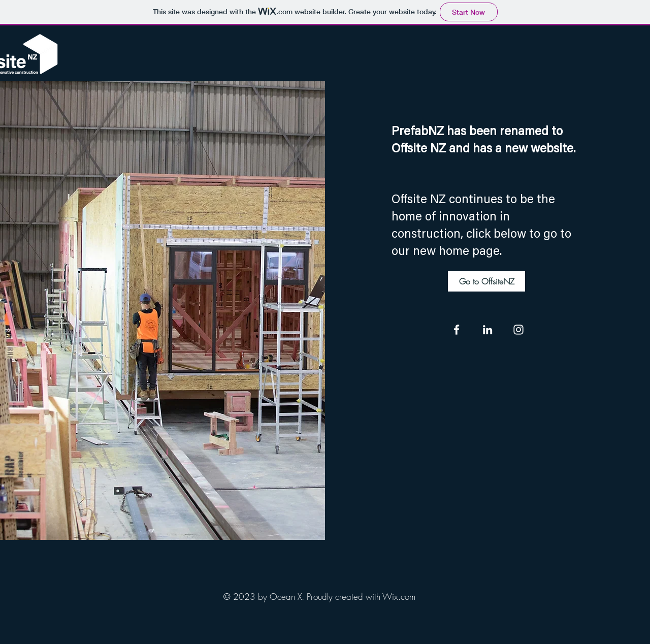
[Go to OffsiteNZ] (486, 281)
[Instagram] (518, 330)
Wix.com (399, 597)
